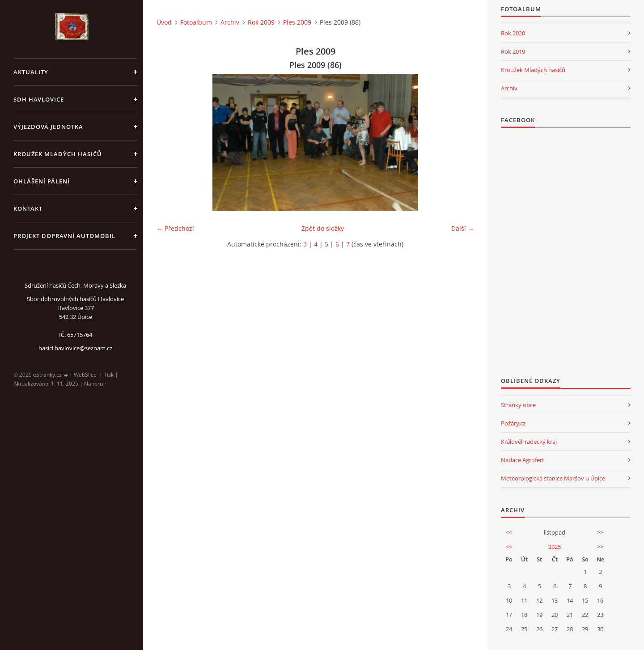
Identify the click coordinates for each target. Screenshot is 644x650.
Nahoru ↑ (95, 384)
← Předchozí (175, 228)
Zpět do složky (323, 228)
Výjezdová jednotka (48, 127)
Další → (463, 228)
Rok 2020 (513, 33)
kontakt (28, 208)
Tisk (109, 375)
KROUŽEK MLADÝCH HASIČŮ (58, 154)
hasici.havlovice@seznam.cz (75, 348)
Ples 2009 (297, 22)
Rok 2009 (261, 22)
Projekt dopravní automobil (64, 236)
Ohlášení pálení (42, 181)
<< (509, 532)
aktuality (31, 72)
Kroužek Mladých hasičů (533, 70)
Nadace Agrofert (523, 460)
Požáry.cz (513, 423)
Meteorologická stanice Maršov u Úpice (553, 478)
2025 (555, 547)
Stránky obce (518, 405)
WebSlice (85, 375)
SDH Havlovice (39, 99)
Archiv (230, 22)
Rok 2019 (513, 51)
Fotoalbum (196, 22)
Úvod (164, 22)
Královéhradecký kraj (529, 442)
